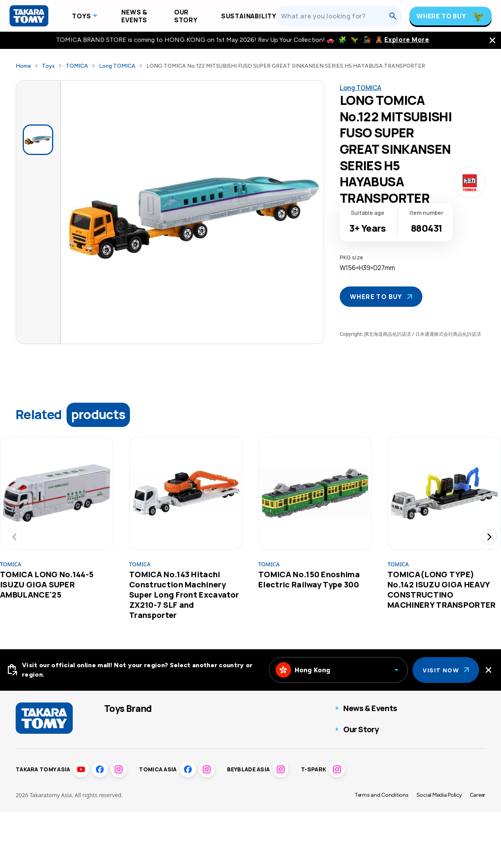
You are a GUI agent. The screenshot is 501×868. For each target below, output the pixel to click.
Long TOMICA (117, 66)
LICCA (113, 787)
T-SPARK (183, 741)
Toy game (249, 741)
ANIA (177, 725)
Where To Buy (441, 16)
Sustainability (249, 16)
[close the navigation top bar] (492, 40)
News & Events (134, 16)
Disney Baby (187, 772)
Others (245, 756)
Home (23, 66)
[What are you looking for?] (335, 16)
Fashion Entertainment (268, 725)
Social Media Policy (439, 851)
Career (478, 851)
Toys (81, 16)
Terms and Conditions (382, 851)
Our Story (186, 16)
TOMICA (77, 66)
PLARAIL (116, 741)
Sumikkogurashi (192, 787)
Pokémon (117, 772)
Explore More (407, 40)
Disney (179, 756)
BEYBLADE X (122, 756)
